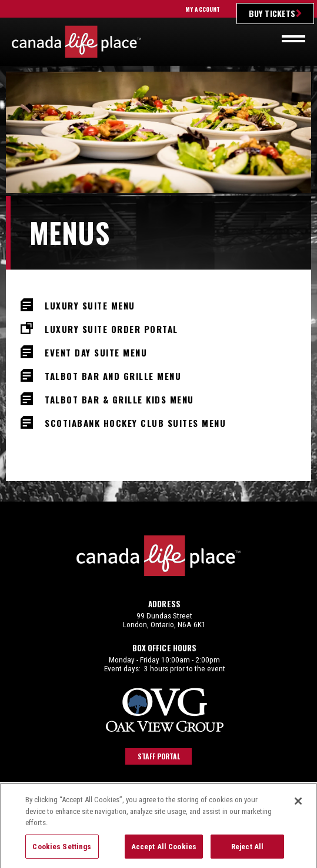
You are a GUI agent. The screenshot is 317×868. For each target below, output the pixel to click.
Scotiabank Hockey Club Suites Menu (135, 422)
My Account (203, 9)
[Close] (298, 812)
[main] (158, 287)
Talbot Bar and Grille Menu (113, 375)
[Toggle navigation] (293, 39)
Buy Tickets (272, 13)
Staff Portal (159, 756)
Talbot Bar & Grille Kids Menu (119, 398)
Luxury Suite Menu (90, 305)
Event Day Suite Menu (96, 351)
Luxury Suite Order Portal (111, 328)
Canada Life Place (76, 42)
